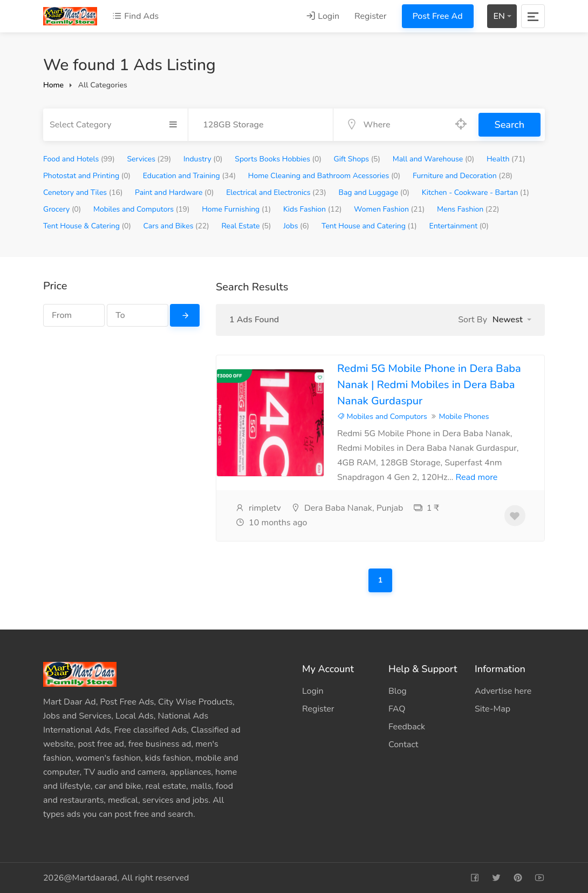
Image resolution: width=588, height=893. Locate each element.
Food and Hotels (79, 159)
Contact (403, 745)
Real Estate (246, 226)
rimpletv (258, 508)
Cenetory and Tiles (83, 192)
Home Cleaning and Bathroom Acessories (324, 176)
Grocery (62, 209)
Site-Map (493, 709)
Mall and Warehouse (434, 159)
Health (506, 159)
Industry (203, 159)
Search (510, 125)
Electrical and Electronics (276, 192)
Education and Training (189, 176)
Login (323, 16)
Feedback (407, 727)
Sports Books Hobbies (278, 159)
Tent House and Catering (369, 226)
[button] (512, 320)
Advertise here (503, 691)
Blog (398, 691)
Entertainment (459, 226)
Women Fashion (389, 209)
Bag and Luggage (374, 192)
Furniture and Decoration (463, 176)
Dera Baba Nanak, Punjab (347, 508)
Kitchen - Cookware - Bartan (476, 192)
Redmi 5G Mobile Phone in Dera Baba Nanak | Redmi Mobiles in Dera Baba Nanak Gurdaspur (429, 385)
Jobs (296, 226)
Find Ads (135, 16)
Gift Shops (357, 159)
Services (149, 159)
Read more (477, 477)
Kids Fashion (312, 209)
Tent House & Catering (87, 226)
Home (53, 85)
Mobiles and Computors (141, 209)
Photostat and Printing (87, 176)
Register (371, 16)
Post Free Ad (438, 16)
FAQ (397, 709)
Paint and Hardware (174, 192)
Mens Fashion (468, 209)
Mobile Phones (464, 417)
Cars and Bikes (176, 226)
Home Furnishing (236, 209)
